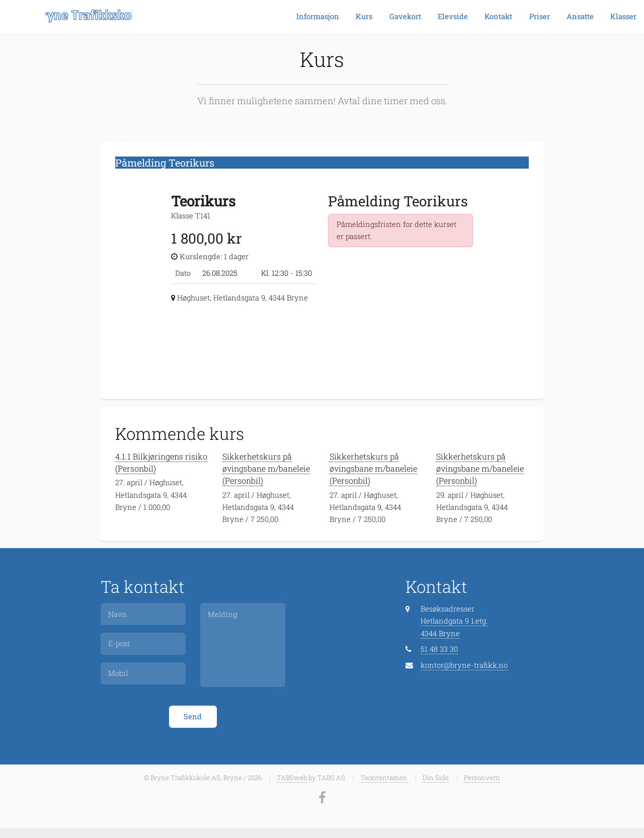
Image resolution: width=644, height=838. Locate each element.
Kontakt (498, 16)
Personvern (482, 778)
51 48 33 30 (439, 649)
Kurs (364, 16)
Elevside (453, 16)
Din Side (436, 778)
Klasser (623, 16)
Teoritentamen (384, 778)
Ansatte (580, 16)
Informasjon (318, 16)
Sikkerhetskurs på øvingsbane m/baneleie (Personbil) (266, 468)
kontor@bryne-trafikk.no (464, 665)
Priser (540, 16)
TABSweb (292, 778)
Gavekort (405, 16)
